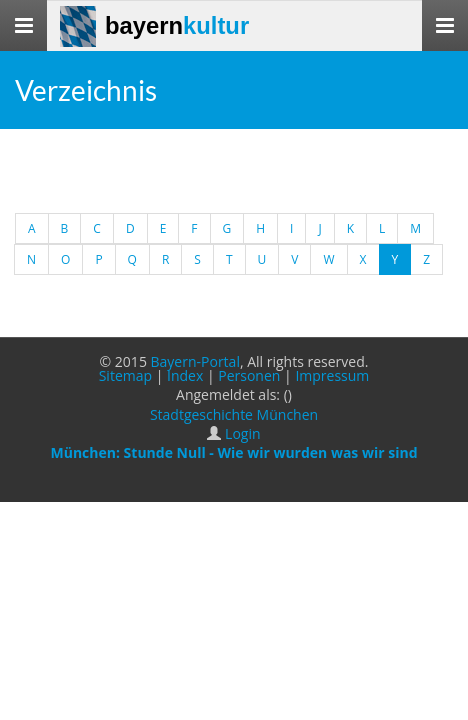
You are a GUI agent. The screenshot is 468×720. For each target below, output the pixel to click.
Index (185, 375)
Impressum (332, 375)
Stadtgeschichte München (234, 414)
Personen (249, 375)
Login (242, 433)
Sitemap (125, 375)
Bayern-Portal (195, 361)
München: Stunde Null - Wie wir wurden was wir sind (233, 452)
